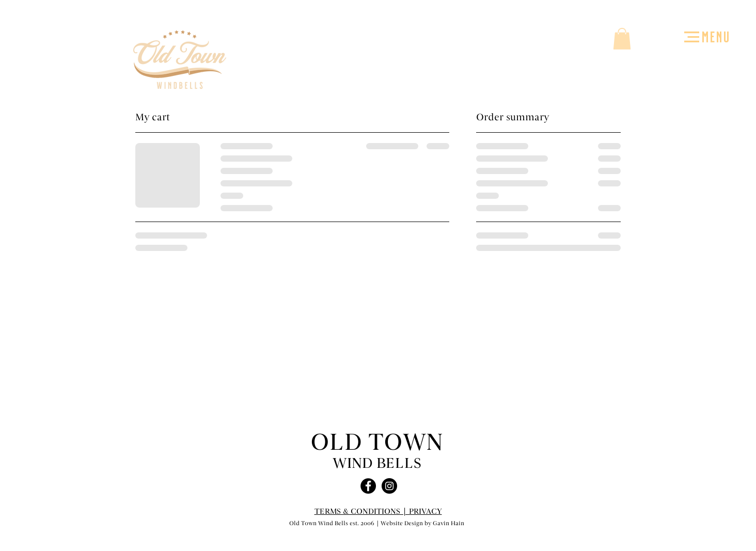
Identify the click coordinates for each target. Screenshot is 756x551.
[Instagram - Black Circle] (389, 486)
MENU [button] (716, 36)
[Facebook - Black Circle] (368, 486)
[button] (692, 37)
